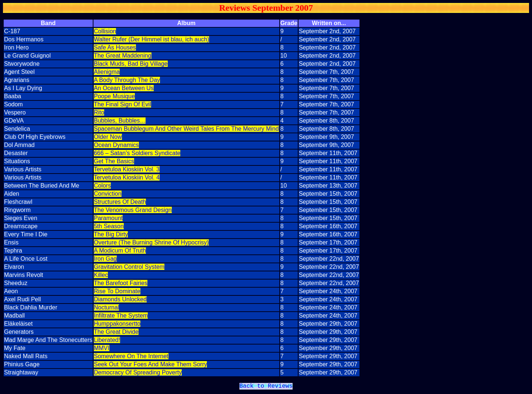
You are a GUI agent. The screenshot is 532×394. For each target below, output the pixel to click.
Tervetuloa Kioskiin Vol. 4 (127, 177)
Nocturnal (106, 307)
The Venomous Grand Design (133, 210)
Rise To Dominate (117, 291)
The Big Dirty (111, 234)
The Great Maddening (123, 56)
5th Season (109, 226)
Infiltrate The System (121, 316)
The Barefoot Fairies (121, 283)
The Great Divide (116, 332)
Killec (101, 275)
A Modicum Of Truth (120, 251)
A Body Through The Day (127, 80)
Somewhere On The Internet (131, 356)
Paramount (108, 218)
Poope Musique (114, 96)
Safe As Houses (115, 47)
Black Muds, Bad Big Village (131, 64)
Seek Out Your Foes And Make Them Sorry (151, 364)
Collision (105, 31)
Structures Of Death (120, 202)
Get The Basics (114, 161)
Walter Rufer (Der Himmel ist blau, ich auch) (151, 39)
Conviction (108, 194)
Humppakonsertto (117, 324)
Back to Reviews (266, 387)
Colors (102, 186)
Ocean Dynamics (116, 145)
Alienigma (107, 72)
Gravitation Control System (129, 267)
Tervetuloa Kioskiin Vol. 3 (127, 169)
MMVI (102, 348)
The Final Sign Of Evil (122, 104)
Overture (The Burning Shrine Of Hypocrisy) (151, 242)
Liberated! (107, 340)
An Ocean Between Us (124, 88)
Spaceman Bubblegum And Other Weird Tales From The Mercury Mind (186, 129)
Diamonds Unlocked (120, 299)
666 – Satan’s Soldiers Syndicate (137, 153)
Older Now (108, 137)
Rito (99, 112)
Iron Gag (105, 259)
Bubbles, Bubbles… (120, 121)
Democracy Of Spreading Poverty (138, 372)
